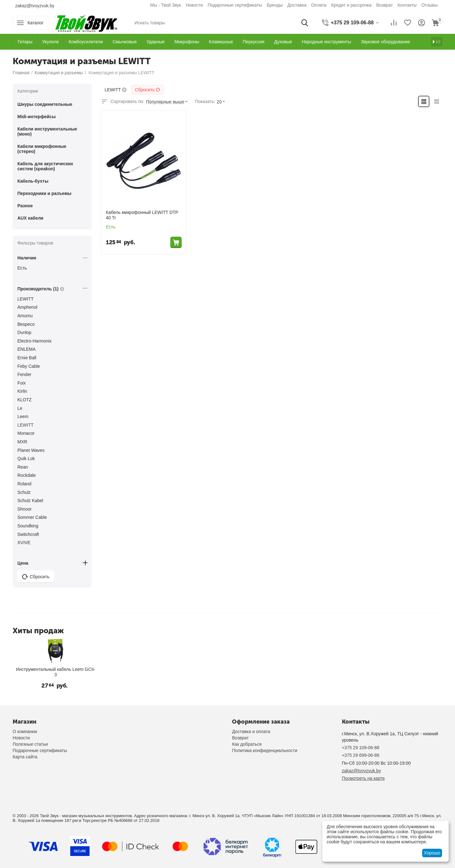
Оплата (319, 5)
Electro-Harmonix (34, 341)
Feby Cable (29, 366)
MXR (22, 442)
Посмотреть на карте (363, 778)
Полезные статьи (30, 744)
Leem (23, 416)
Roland (24, 484)
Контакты (407, 5)
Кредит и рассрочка (351, 5)
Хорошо (432, 853)
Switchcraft (28, 534)
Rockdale (27, 475)
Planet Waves (31, 450)
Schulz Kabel (30, 501)
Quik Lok (26, 458)
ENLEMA (27, 349)
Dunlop (24, 332)
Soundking (28, 526)
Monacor (26, 433)
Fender (24, 374)
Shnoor (24, 509)
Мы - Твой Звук (166, 5)
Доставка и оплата (251, 731)
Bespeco (26, 324)
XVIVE (24, 543)
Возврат (385, 5)
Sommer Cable (32, 517)
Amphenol (27, 307)
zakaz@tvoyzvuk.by (35, 6)
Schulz (24, 492)
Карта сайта (25, 757)
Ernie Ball (27, 358)
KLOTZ (24, 400)
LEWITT (25, 299)
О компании (25, 731)
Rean (23, 467)
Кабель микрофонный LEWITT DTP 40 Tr (142, 215)
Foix (21, 383)
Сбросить (148, 90)
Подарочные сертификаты (235, 5)
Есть (22, 268)
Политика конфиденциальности (265, 750)
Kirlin (22, 391)
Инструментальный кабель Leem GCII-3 (56, 672)
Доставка (297, 5)
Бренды (275, 5)
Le (20, 408)
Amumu (25, 316)
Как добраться (247, 744)
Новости (194, 5)
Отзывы (430, 5)
